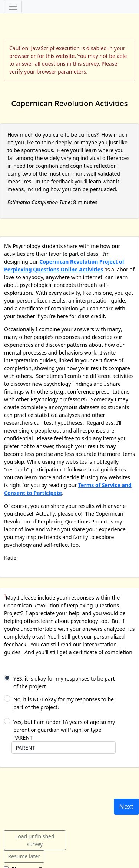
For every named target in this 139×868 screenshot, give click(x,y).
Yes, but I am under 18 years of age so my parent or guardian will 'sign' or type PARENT (64, 730)
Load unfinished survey (35, 840)
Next (126, 806)
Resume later (24, 856)
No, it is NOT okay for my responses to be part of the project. (64, 703)
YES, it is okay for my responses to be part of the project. (64, 682)
